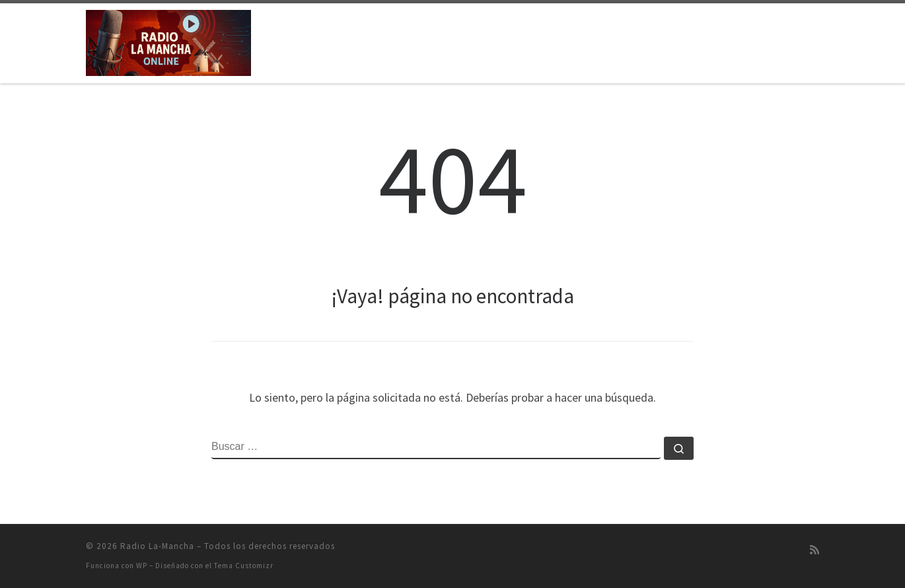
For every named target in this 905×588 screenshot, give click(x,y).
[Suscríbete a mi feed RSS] (814, 550)
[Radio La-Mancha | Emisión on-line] (168, 41)
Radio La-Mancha (157, 546)
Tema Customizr (244, 566)
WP (142, 566)
